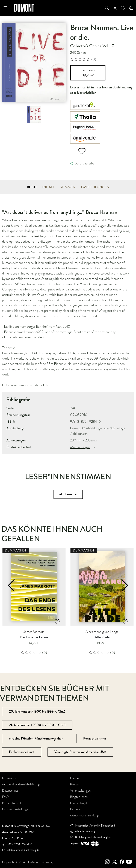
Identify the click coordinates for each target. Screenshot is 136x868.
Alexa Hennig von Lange (102, 632)
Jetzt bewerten (68, 494)
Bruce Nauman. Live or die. (102, 32)
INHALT (48, 187)
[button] (12, 585)
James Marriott (34, 632)
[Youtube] (130, 862)
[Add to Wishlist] (57, 622)
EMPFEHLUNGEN (95, 187)
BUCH (32, 187)
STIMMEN (68, 187)
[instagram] (109, 862)
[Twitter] (116, 862)
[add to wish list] (79, 152)
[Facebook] (122, 862)
